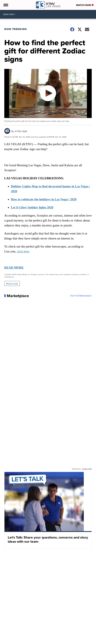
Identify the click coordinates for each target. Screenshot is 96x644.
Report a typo (12, 283)
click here (23, 251)
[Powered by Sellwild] (87, 469)
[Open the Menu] (6, 5)
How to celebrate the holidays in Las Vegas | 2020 (44, 199)
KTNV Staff (21, 131)
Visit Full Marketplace (81, 296)
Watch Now (85, 5)
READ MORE (14, 268)
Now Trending (16, 29)
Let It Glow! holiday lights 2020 (32, 207)
